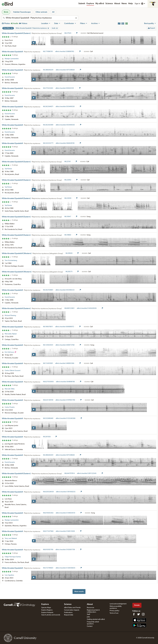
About (117, 4)
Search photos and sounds (51, 615)
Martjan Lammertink (12, 59)
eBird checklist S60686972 (65, 327)
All (53, 12)
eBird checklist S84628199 (65, 143)
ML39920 (69, 253)
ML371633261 (48, 88)
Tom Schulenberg (11, 260)
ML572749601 (48, 568)
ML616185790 (48, 550)
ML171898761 (48, 52)
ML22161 (68, 162)
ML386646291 (48, 70)
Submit (82, 4)
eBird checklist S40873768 (65, 345)
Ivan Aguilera (9, 575)
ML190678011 (48, 327)
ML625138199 (48, 400)
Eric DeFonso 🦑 (11, 352)
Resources (91, 608)
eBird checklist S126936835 (66, 568)
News (124, 4)
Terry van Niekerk (11, 538)
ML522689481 (48, 418)
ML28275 (69, 272)
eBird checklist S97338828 (65, 70)
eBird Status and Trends (72, 608)
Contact (90, 626)
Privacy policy (114, 611)
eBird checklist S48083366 (65, 363)
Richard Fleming (10, 315)
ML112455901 (48, 363)
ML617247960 (48, 531)
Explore (90, 4)
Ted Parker (8, 169)
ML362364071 (48, 107)
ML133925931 (48, 345)
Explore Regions (47, 610)
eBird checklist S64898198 (66, 382)
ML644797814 (70, 473)
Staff (88, 614)
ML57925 (68, 33)
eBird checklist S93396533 (65, 290)
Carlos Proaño (10, 407)
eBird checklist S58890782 (65, 52)
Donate (137, 605)
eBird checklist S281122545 (87, 473)
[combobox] (40, 18)
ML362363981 (48, 125)
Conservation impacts (72, 610)
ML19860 (68, 235)
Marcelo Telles (10, 389)
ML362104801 (48, 290)
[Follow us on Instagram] (143, 614)
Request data (69, 615)
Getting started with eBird (96, 619)
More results (79, 591)
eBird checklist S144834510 (66, 513)
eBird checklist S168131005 (66, 531)
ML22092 (68, 180)
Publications (68, 612)
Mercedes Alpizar (11, 334)
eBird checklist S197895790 (65, 400)
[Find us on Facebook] (134, 614)
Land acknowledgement (118, 604)
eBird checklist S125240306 (66, 418)
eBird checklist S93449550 (65, 107)
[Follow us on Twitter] (139, 614)
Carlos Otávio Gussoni (13, 371)
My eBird (100, 4)
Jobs (88, 617)
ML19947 (68, 217)
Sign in (137, 4)
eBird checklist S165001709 (65, 550)
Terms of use (114, 613)
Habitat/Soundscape (22, 12)
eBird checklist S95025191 (65, 88)
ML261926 (47, 437)
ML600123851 (69, 308)
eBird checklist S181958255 (66, 492)
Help (130, 4)
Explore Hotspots (47, 612)
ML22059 (68, 198)
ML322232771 (48, 143)
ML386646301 (48, 455)
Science (109, 4)
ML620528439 (48, 492)
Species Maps (46, 608)
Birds (6, 12)
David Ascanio (10, 77)
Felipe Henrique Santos (13, 557)
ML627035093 (48, 382)
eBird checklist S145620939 (87, 308)
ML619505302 (48, 513)
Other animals (41, 12)
